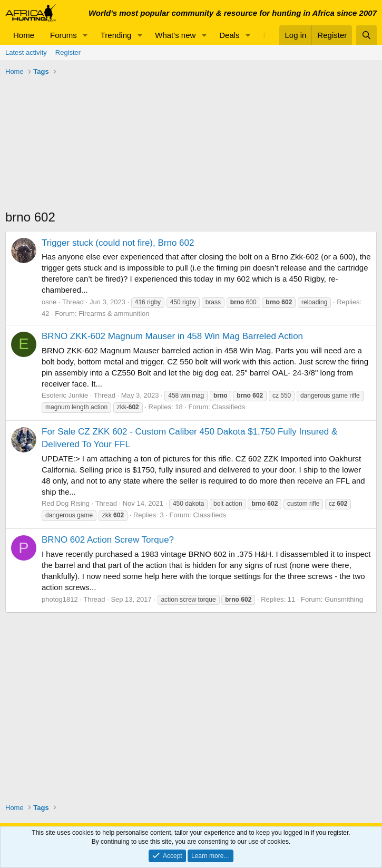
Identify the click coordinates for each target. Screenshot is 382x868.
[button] (85, 35)
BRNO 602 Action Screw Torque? (108, 540)
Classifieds (228, 407)
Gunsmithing (344, 599)
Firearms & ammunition (114, 314)
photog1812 (60, 599)
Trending (116, 35)
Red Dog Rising (66, 503)
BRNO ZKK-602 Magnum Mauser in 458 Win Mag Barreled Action (172, 336)
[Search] (366, 35)
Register (68, 52)
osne (49, 302)
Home (24, 35)
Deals (229, 35)
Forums (63, 35)
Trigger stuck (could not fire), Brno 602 (118, 243)
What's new (175, 35)
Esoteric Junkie (65, 395)
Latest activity (26, 52)
